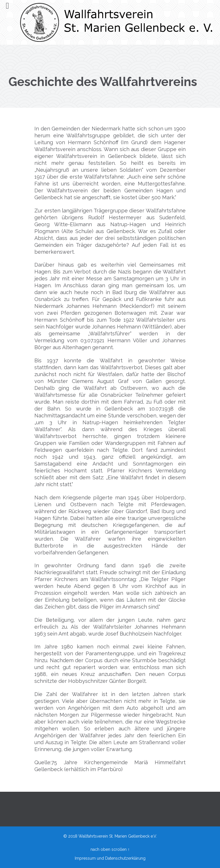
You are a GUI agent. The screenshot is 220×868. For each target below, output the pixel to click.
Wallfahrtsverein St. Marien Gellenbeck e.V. (118, 836)
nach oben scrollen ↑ (110, 849)
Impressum (85, 858)
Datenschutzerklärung (125, 858)
